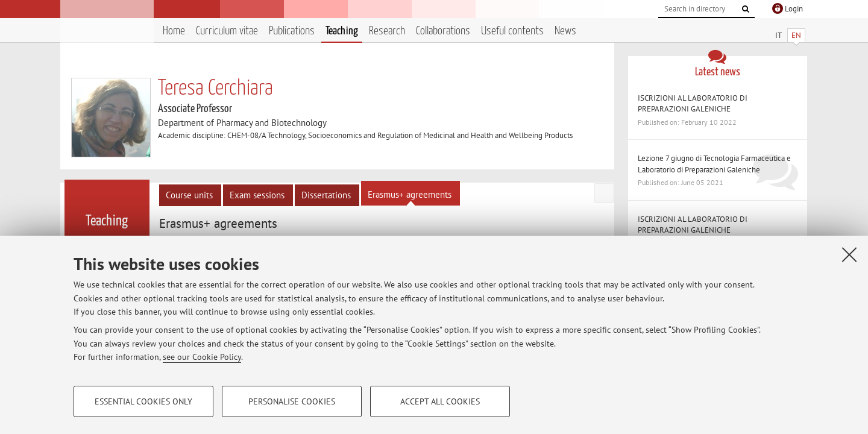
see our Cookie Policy (202, 357)
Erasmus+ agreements (410, 194)
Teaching (342, 31)
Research (387, 31)
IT (778, 35)
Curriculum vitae (227, 31)
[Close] (849, 254)
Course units (189, 195)
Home (174, 31)
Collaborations (443, 31)
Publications (292, 31)
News (565, 31)
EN (796, 35)
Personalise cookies (292, 401)
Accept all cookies (440, 401)
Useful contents (512, 31)
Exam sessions (257, 195)
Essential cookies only (143, 401)
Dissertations (326, 195)
